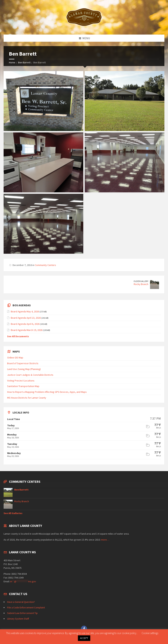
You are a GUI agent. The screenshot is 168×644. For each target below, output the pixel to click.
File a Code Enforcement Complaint (26, 607)
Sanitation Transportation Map (23, 386)
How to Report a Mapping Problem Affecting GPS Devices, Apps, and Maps (47, 392)
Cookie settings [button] (150, 633)
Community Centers (45, 265)
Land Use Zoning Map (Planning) (24, 369)
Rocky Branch (141, 284)
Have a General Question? (21, 602)
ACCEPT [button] (84, 638)
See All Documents (18, 336)
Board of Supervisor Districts (23, 363)
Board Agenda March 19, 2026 (27, 330)
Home (12, 62)
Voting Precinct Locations (21, 381)
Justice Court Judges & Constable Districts (30, 375)
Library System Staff (18, 619)
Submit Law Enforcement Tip (22, 613)
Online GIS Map (15, 358)
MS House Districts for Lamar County (27, 398)
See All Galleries (13, 513)
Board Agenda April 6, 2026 (25, 324)
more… (105, 540)
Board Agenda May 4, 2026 (25, 311)
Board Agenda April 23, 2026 (26, 318)
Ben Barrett (24, 62)
